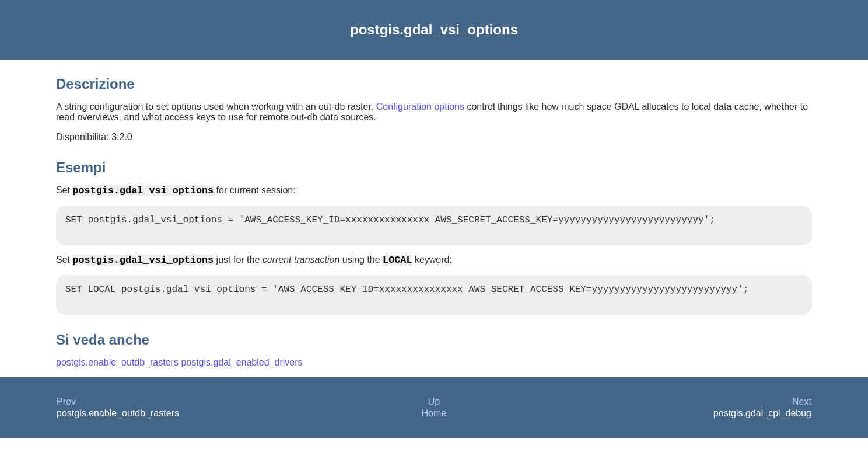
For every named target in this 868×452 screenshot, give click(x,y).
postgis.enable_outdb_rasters (117, 376)
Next (802, 416)
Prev (66, 416)
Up (434, 416)
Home (434, 427)
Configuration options (420, 107)
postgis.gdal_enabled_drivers (242, 376)
